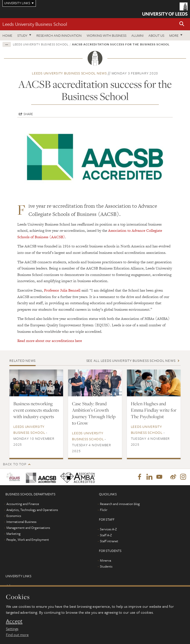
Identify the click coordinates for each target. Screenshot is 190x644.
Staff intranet (109, 541)
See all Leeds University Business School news (131, 360)
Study (22, 35)
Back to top (15, 464)
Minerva (106, 560)
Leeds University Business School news (69, 73)
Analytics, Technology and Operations (32, 510)
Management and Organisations (28, 528)
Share (28, 114)
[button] (182, 24)
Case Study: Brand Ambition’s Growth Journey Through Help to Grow (94, 413)
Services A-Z (108, 529)
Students (106, 566)
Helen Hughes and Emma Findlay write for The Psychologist (154, 410)
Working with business (107, 35)
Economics (14, 516)
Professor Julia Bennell (62, 290)
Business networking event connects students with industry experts (36, 410)
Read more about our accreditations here (50, 341)
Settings (12, 629)
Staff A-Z (106, 535)
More (174, 35)
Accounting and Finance (23, 504)
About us (156, 35)
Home (7, 35)
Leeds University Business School (35, 24)
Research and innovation (59, 35)
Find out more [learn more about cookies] (17, 635)
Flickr (104, 510)
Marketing (13, 534)
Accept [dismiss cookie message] (14, 621)
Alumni (137, 35)
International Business (21, 522)
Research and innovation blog (120, 504)
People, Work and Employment (28, 540)
